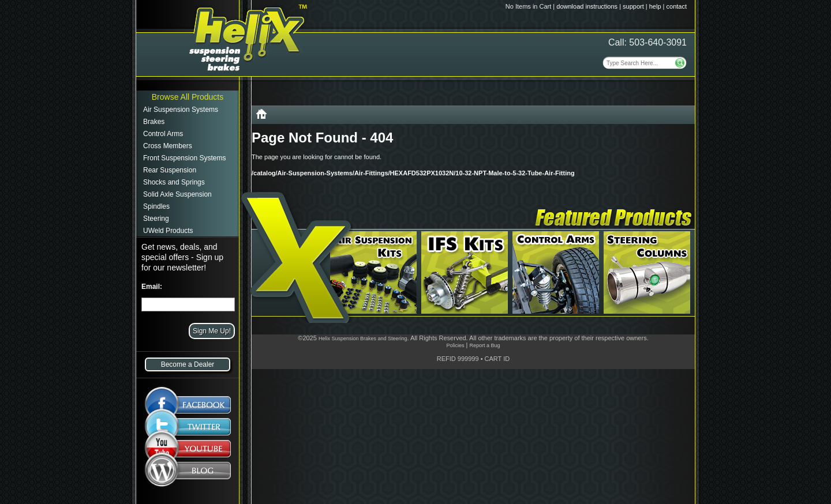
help (655, 6)
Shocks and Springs (174, 182)
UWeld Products (168, 231)
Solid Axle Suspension (177, 194)
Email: (152, 287)
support (633, 6)
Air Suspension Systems (181, 110)
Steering (156, 219)
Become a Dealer (188, 364)
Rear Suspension (170, 170)
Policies (455, 345)
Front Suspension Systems (184, 158)
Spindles (156, 206)
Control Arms (163, 134)
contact (677, 6)
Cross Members (168, 146)
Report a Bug (484, 345)
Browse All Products (188, 97)
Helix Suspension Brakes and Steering (363, 338)
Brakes (154, 122)
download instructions (587, 6)
